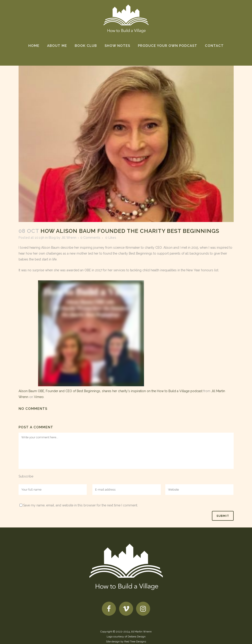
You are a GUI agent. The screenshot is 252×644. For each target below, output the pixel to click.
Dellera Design (137, 637)
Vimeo (39, 397)
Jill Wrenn (69, 238)
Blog (52, 238)
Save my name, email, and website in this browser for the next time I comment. (80, 505)
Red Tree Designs (135, 642)
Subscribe (26, 476)
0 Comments (90, 238)
